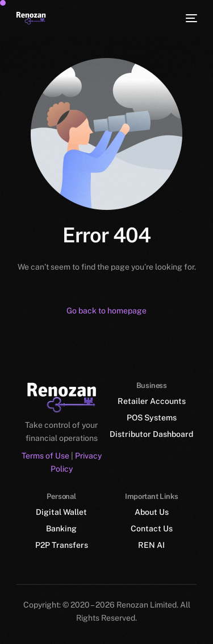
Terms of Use (45, 455)
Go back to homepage (106, 311)
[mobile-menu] (190, 18)
